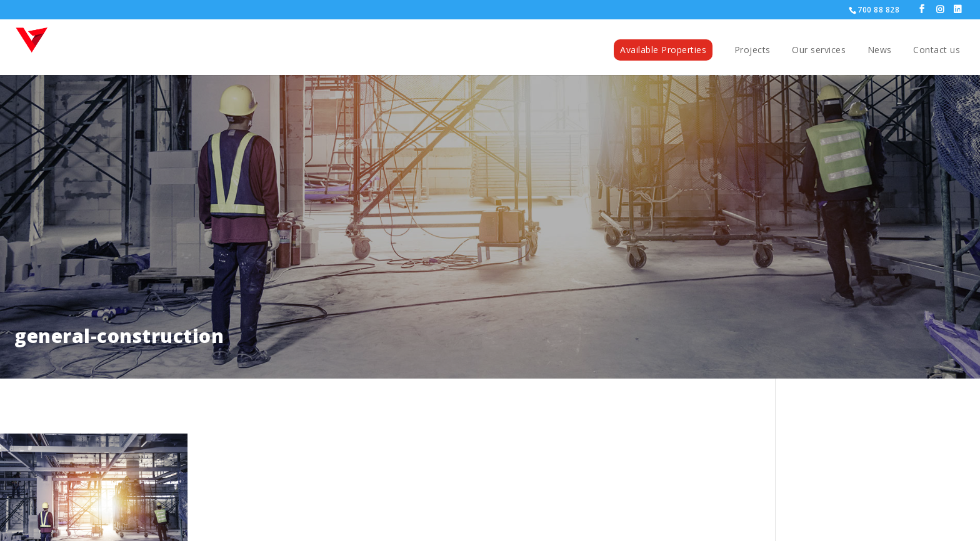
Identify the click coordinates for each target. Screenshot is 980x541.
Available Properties (663, 50)
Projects (752, 51)
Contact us (937, 51)
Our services (819, 51)
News (880, 51)
